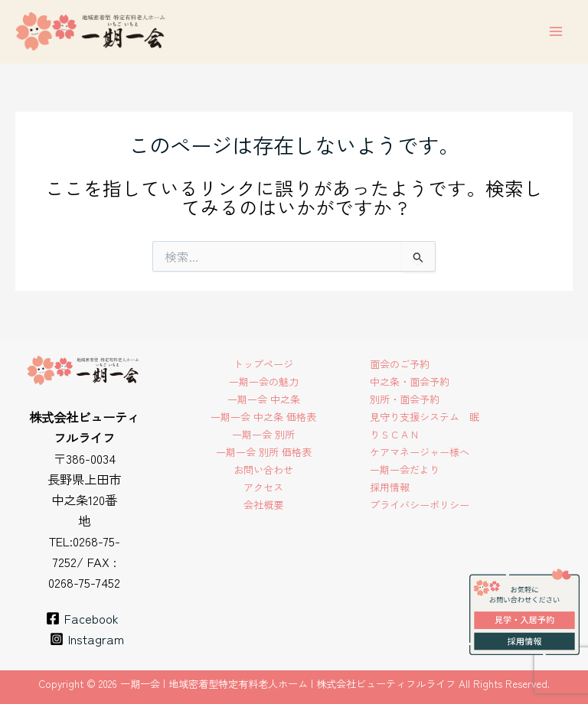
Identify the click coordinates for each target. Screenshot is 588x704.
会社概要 (263, 505)
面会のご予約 (400, 364)
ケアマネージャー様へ (420, 452)
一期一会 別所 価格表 (264, 452)
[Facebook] (82, 618)
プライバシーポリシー (420, 505)
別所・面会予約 (405, 399)
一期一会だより (405, 469)
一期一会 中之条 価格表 (263, 417)
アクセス (263, 487)
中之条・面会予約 (410, 381)
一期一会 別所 (263, 434)
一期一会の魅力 (264, 381)
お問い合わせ (263, 469)
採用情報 (390, 487)
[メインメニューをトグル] (555, 32)
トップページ (263, 364)
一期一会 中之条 (264, 399)
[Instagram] (87, 639)
